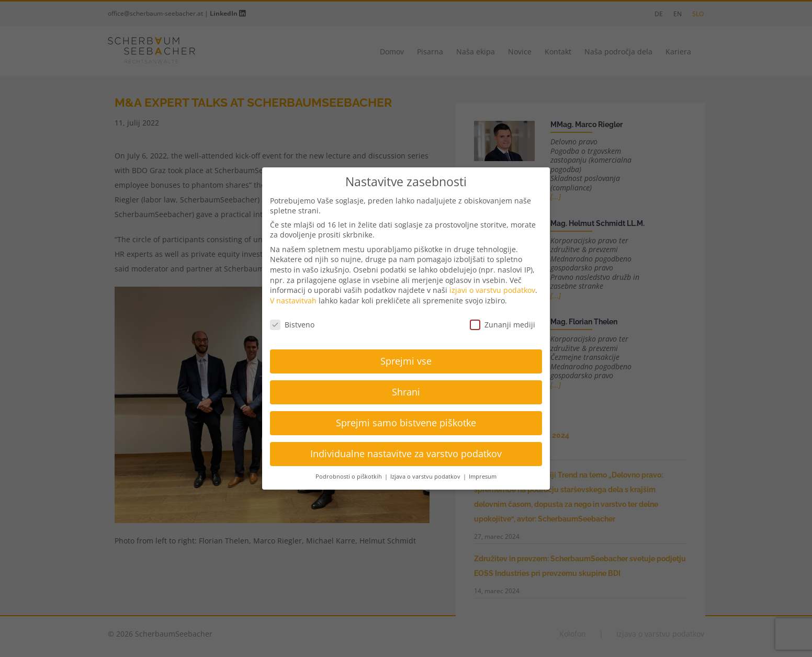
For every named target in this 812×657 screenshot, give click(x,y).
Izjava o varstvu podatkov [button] (426, 477)
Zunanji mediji (503, 325)
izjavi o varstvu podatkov (492, 290)
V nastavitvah (293, 301)
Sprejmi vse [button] (406, 361)
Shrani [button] (406, 392)
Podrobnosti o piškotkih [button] (349, 477)
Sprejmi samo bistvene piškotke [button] (406, 423)
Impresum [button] (483, 477)
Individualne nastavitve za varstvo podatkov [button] (406, 454)
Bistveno (292, 325)
